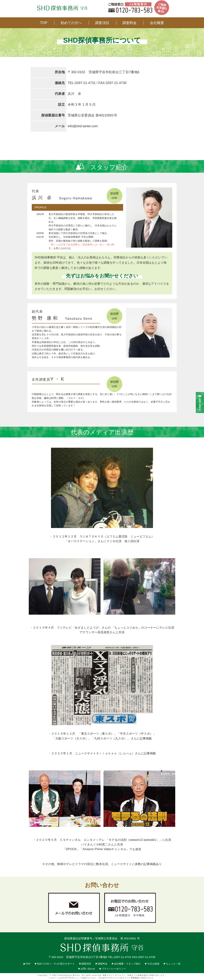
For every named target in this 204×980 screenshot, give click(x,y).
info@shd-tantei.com (83, 126)
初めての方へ (71, 23)
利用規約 (135, 978)
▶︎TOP (27, 964)
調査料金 (129, 23)
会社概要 (157, 23)
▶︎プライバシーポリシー (113, 969)
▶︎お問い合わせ (87, 969)
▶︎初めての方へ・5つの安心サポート (55, 964)
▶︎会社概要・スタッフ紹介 (126, 964)
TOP (44, 23)
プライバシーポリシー (118, 978)
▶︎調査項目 (85, 964)
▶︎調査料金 (101, 964)
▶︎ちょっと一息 (172, 964)
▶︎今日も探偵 (152, 964)
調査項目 (102, 23)
